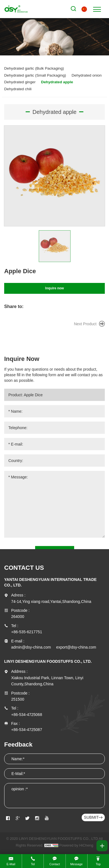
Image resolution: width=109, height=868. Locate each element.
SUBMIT (91, 817)
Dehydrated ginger (20, 82)
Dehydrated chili (18, 89)
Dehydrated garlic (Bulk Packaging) (34, 68)
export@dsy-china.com (76, 647)
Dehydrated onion (87, 75)
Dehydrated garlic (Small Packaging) (35, 75)
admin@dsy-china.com (31, 647)
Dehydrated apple (57, 82)
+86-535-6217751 (27, 632)
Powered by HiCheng (76, 845)
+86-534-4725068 (27, 715)
